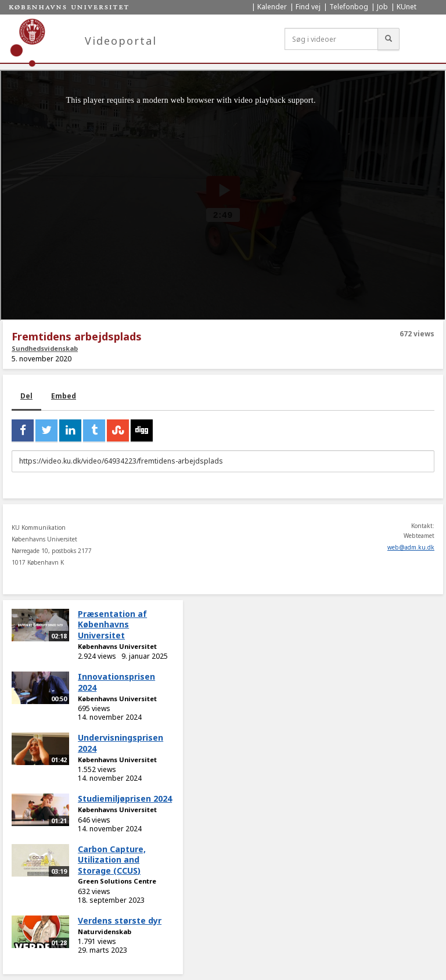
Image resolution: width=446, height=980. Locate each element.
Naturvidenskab (105, 931)
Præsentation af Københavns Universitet (112, 624)
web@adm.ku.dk (411, 547)
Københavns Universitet (117, 646)
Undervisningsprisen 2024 (121, 743)
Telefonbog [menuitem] (349, 7)
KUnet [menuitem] (407, 7)
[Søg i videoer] (331, 39)
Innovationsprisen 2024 (116, 682)
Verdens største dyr (120, 920)
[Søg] (389, 39)
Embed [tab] (64, 396)
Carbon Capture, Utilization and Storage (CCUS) (112, 860)
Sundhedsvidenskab (45, 348)
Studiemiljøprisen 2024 (125, 798)
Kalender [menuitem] (272, 7)
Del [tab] (26, 396)
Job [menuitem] (382, 7)
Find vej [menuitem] (308, 7)
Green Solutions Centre (117, 881)
